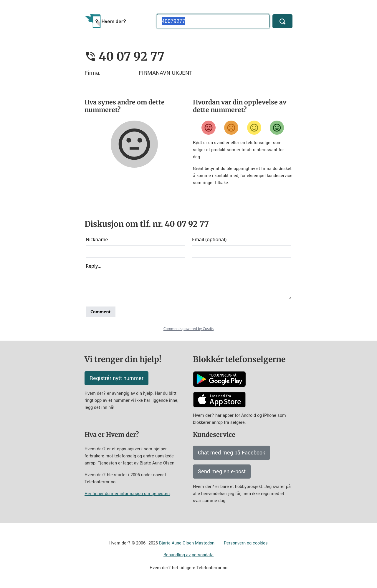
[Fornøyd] (254, 128)
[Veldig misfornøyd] (209, 128)
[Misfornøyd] (231, 128)
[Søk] (282, 21)
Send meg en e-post (222, 472)
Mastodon (205, 543)
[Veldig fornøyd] (277, 128)
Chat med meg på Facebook (232, 453)
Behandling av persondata (188, 555)
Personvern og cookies (246, 543)
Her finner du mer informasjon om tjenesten (127, 494)
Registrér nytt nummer (116, 378)
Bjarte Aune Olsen (176, 543)
